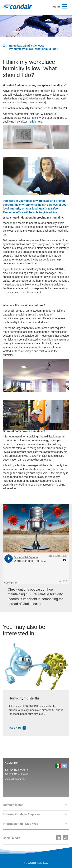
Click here (17, 728)
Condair (17, 6)
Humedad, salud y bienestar (27, 46)
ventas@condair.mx (15, 779)
